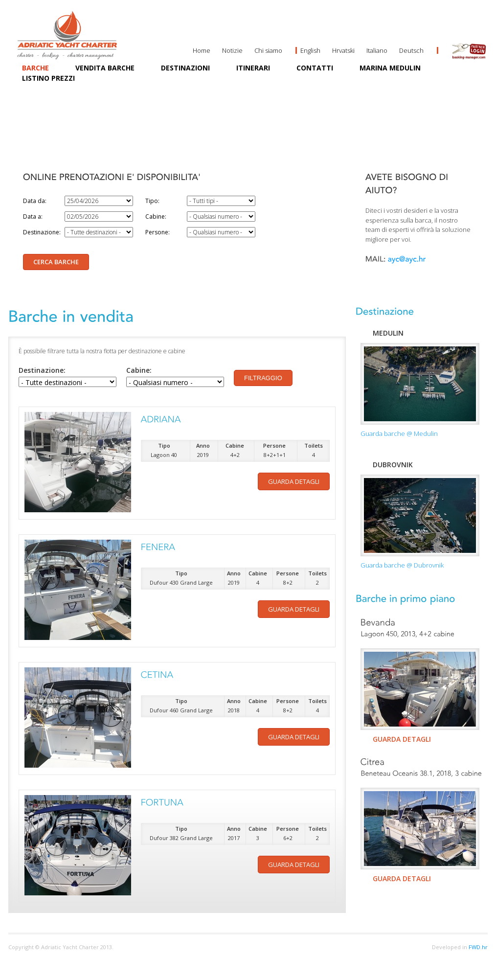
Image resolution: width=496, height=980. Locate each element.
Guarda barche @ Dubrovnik (402, 565)
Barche (35, 68)
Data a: (33, 217)
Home (202, 50)
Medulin (388, 333)
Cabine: (156, 217)
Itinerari (253, 68)
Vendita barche (105, 68)
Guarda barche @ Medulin (399, 433)
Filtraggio (263, 378)
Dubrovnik (393, 465)
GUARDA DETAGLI (402, 739)
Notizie (232, 50)
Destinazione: (42, 232)
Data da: (35, 201)
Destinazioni (185, 68)
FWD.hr (478, 947)
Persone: (158, 232)
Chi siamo (268, 50)
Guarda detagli (294, 481)
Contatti (315, 68)
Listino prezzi (48, 78)
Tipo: (152, 201)
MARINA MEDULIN (390, 68)
